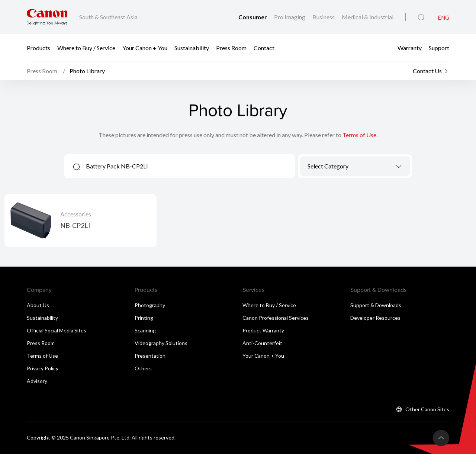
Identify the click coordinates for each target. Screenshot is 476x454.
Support (439, 47)
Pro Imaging (290, 17)
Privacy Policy (43, 368)
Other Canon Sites (427, 409)
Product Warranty (263, 330)
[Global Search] (421, 17)
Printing (144, 318)
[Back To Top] (441, 438)
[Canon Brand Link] (47, 17)
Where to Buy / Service (86, 47)
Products (38, 47)
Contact (264, 47)
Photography (150, 305)
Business (324, 17)
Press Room (231, 47)
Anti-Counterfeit (262, 343)
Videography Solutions (161, 343)
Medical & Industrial (368, 17)
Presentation (150, 356)
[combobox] (355, 166)
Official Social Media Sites (57, 330)
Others (143, 368)
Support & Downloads (376, 305)
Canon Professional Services (276, 318)
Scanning (145, 330)
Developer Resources (375, 318)
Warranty (410, 47)
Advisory (37, 381)
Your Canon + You (145, 47)
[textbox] (355, 166)
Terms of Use (359, 135)
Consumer (253, 17)
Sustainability (192, 47)
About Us (38, 305)
